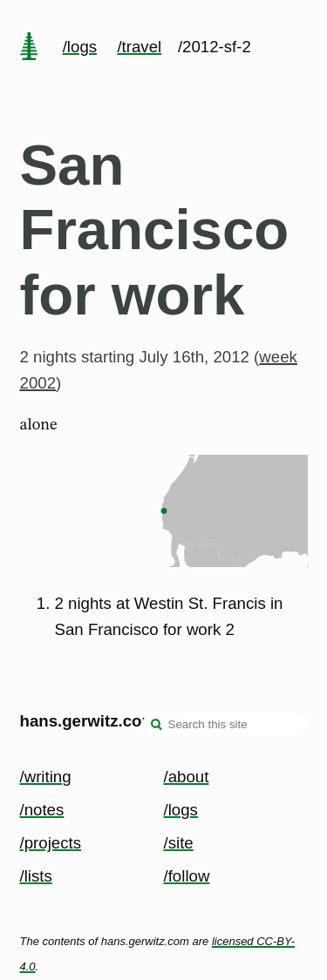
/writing (46, 777)
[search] (157, 727)
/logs (80, 47)
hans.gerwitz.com (89, 721)
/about (187, 777)
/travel (139, 47)
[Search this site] (225, 725)
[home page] (29, 48)
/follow (187, 876)
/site (179, 843)
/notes (42, 810)
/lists (36, 876)
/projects (51, 843)
